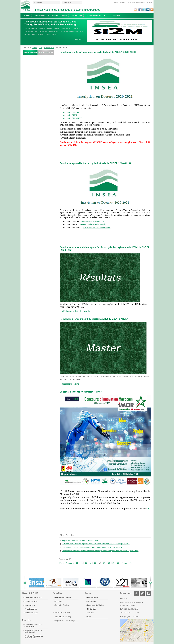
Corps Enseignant (31, 609)
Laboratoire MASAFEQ (72, 118)
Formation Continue (62, 605)
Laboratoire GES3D (70, 112)
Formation (59, 601)
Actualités (122, 2)
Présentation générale (63, 597)
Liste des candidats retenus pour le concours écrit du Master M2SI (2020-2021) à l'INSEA (96, 544)
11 (77, 563)
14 (91, 563)
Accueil (115, 2)
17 (104, 563)
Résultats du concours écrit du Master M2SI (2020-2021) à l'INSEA (94, 319)
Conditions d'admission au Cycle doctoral (34, 631)
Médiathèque (131, 2)
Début (62, 563)
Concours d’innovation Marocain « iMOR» (81, 392)
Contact (149, 2)
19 (113, 563)
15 (95, 563)
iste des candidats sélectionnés (93, 221)
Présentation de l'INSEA (33, 597)
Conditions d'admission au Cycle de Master (34, 637)
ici (149, 508)
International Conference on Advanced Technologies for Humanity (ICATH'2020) (92, 547)
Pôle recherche (93, 597)
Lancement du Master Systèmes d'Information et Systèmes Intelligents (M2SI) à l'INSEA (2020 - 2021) (101, 551)
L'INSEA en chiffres (31, 601)
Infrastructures (30, 605)
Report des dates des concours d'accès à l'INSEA (81, 540)
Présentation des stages (64, 617)
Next (150, 583)
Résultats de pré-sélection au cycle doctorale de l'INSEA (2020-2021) (95, 163)
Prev (26, 583)
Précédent (70, 563)
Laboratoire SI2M (69, 115)
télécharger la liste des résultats (77, 311)
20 (118, 563)
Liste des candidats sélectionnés (92, 224)
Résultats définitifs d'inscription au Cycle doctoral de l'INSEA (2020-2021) (98, 52)
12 (82, 563)
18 (109, 563)
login (89, 617)
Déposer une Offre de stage (65, 621)
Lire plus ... (80, 40)
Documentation (49, 48)
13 (86, 563)
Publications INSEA (31, 613)
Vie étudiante (92, 601)
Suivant (124, 563)
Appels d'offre (141, 2)
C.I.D (41, 48)
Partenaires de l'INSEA (95, 605)
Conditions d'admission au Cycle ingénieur (34, 626)
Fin (131, 563)
